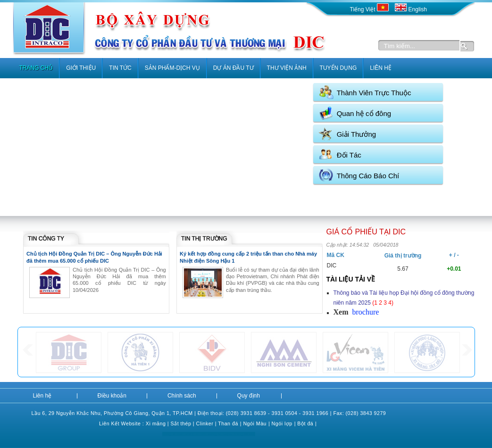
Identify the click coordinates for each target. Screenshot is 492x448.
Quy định (249, 396)
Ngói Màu (255, 423)
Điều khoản (112, 396)
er (211, 423)
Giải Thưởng (356, 134)
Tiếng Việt (370, 9)
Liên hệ (42, 396)
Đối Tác (349, 155)
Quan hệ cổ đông (364, 113)
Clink (202, 423)
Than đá (228, 423)
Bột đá (305, 423)
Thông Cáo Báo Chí (368, 176)
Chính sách (182, 396)
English (411, 9)
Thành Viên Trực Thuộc (374, 93)
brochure (365, 312)
